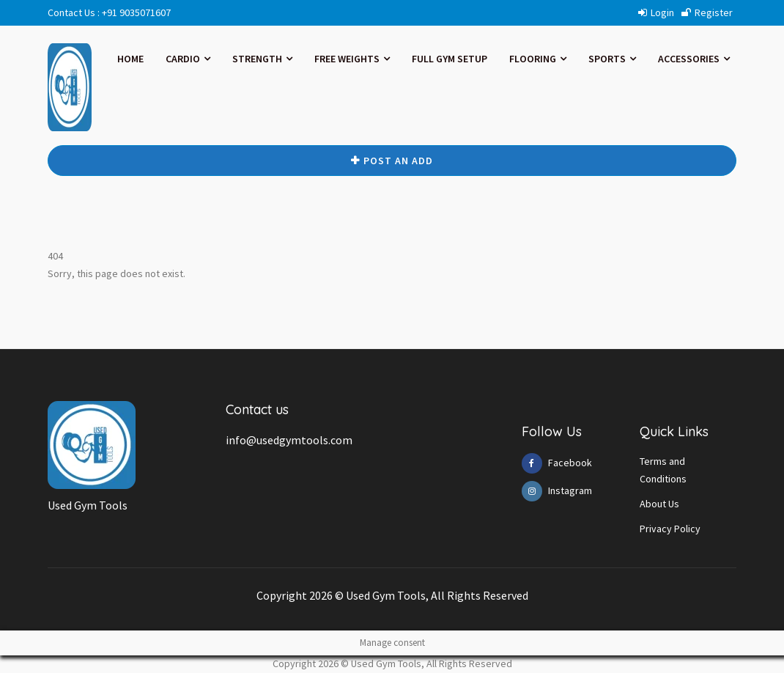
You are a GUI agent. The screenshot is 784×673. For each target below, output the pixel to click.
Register (707, 12)
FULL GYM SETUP (450, 59)
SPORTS (612, 59)
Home (130, 59)
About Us (659, 504)
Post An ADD (392, 161)
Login (656, 12)
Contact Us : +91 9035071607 (109, 12)
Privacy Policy (670, 529)
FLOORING (538, 59)
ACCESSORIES (694, 59)
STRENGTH (262, 59)
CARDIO (188, 59)
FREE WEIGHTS (352, 59)
